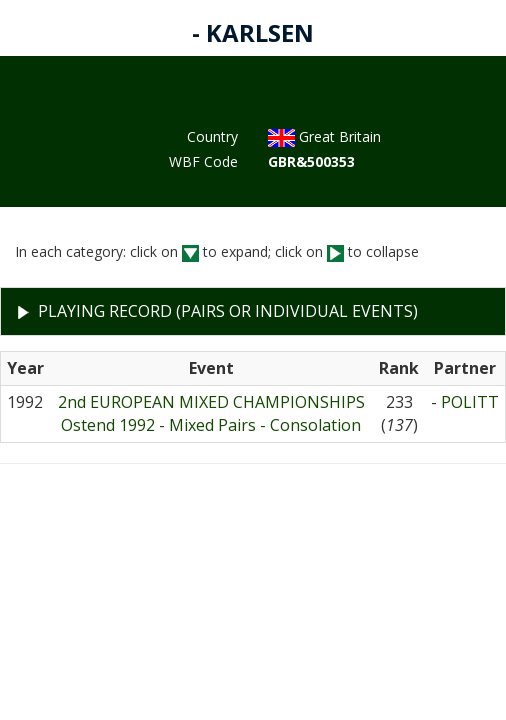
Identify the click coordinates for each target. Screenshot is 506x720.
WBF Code (203, 161)
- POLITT (465, 402)
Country (212, 136)
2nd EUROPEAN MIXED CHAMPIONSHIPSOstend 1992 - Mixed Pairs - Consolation (211, 413)
